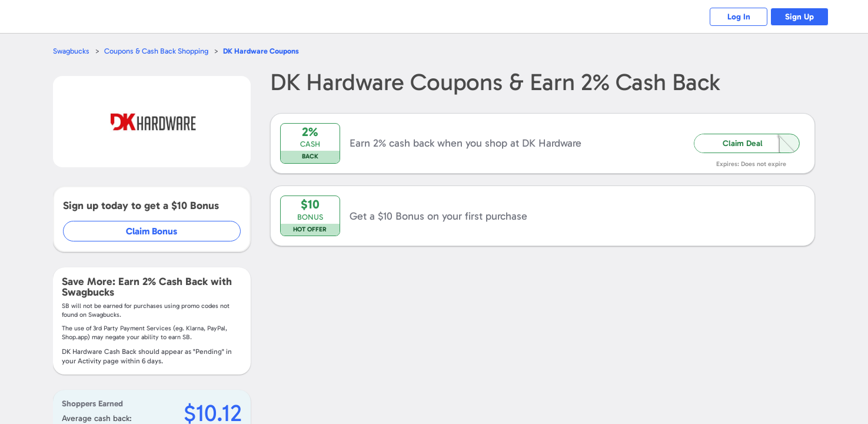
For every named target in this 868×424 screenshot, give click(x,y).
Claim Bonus (152, 231)
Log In (737, 17)
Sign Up (799, 17)
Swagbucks (71, 51)
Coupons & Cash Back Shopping (156, 51)
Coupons (261, 51)
